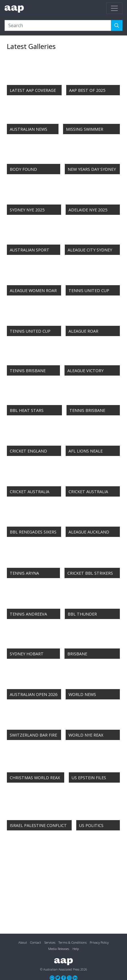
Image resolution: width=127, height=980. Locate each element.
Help (76, 949)
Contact (36, 942)
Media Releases (59, 949)
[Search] (58, 25)
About (23, 942)
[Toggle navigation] (114, 8)
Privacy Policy (99, 942)
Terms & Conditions (73, 942)
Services (50, 942)
